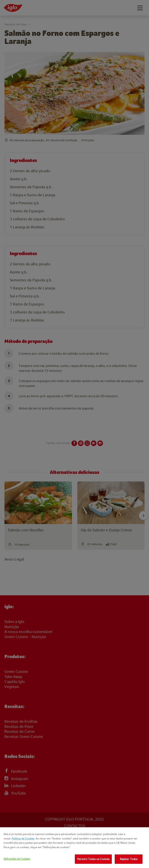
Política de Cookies (23, 838)
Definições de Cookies (17, 859)
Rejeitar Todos (129, 859)
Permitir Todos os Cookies (93, 859)
